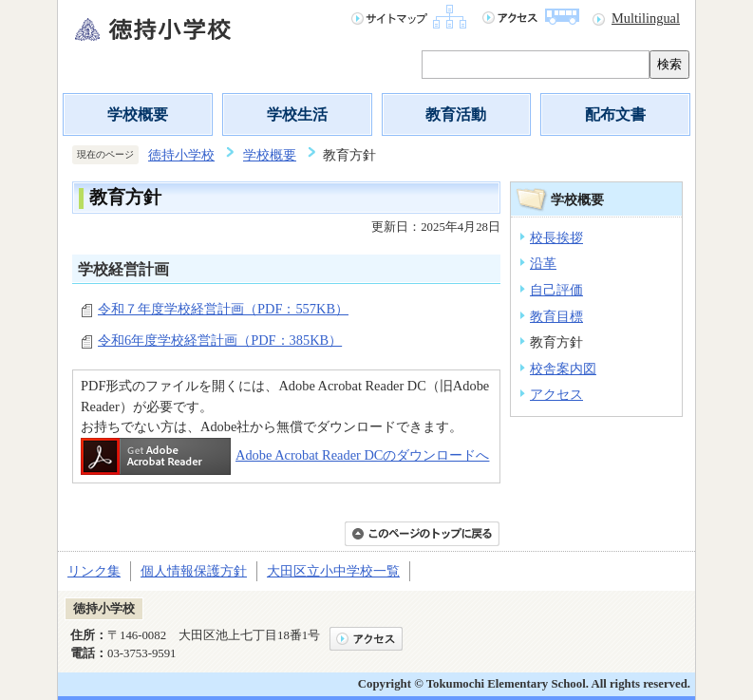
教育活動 (456, 114)
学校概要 (138, 114)
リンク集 (94, 571)
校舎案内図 (563, 369)
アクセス (556, 394)
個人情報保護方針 (194, 571)
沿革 (543, 263)
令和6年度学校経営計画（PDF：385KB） (220, 340)
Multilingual (646, 18)
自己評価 (556, 290)
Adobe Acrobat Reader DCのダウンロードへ (285, 455)
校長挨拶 (556, 237)
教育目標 (556, 316)
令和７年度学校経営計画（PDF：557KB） (223, 309)
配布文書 (615, 114)
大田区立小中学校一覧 (333, 571)
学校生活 (297, 114)
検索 (669, 64)
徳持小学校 (181, 155)
